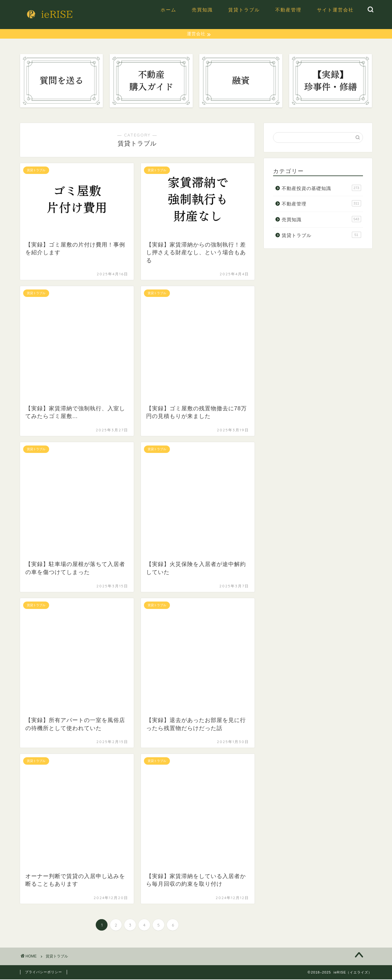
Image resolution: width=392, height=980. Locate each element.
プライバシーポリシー (44, 973)
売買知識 (202, 10)
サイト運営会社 (335, 10)
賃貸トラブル (244, 10)
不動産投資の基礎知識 (321, 188)
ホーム (169, 10)
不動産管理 (288, 10)
